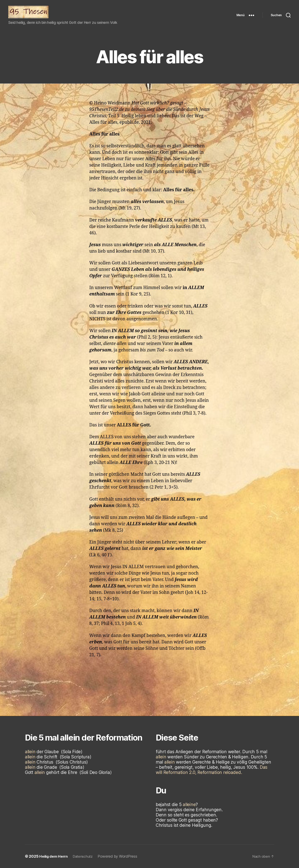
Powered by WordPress (121, 856)
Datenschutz (85, 856)
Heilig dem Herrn (54, 856)
